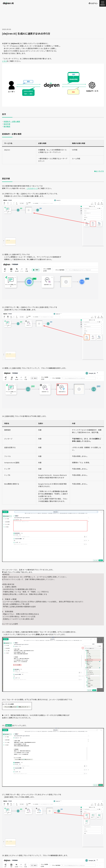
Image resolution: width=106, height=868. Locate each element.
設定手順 (7, 124)
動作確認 (7, 126)
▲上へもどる (99, 171)
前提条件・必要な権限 (12, 121)
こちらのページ (32, 188)
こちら (5, 61)
